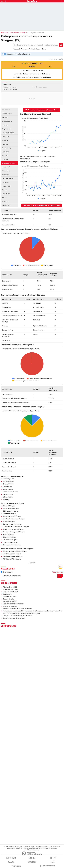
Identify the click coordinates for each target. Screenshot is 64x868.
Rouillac (31, 49)
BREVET (32, 66)
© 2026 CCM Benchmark (32, 850)
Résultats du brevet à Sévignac (13, 556)
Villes (6, 33)
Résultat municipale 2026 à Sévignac (15, 551)
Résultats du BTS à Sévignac (12, 559)
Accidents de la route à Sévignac (13, 529)
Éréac (44, 49)
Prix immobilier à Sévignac (12, 545)
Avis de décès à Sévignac (11, 509)
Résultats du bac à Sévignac (12, 554)
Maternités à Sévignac (10, 540)
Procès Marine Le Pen (10, 589)
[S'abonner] (32, 576)
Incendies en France (10, 597)
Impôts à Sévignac (9, 522)
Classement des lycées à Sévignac (14, 532)
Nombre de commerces (40, 87)
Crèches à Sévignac (9, 537)
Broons (38, 49)
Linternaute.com (7, 572)
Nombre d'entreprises (10, 87)
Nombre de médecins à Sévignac (14, 519)
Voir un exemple (58, 572)
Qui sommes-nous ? (9, 846)
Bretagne (6, 500)
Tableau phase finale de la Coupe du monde (17, 609)
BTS (50, 66)
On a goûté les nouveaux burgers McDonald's (18, 616)
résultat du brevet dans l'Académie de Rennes (33, 77)
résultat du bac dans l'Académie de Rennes (33, 74)
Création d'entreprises (10, 89)
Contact (38, 846)
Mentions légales (44, 848)
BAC (14, 66)
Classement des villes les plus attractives (42, 110)
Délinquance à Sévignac (11, 511)
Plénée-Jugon (7, 492)
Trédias (5, 494)
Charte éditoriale (25, 846)
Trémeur (24, 49)
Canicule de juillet (9, 599)
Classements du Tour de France (13, 604)
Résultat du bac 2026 (10, 587)
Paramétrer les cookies (26, 848)
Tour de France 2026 (10, 601)
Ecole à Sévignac (8, 535)
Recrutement (57, 846)
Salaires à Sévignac (9, 506)
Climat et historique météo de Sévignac (16, 527)
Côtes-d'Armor (15, 33)
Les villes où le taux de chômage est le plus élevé (42, 205)
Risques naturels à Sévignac (12, 516)
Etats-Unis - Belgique (10, 606)
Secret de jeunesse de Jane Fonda (14, 618)
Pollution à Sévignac (9, 514)
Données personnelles (13, 848)
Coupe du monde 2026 (11, 592)
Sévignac (24, 33)
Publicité (32, 846)
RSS (51, 846)
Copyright (32, 563)
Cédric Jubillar (8, 594)
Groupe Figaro (53, 848)
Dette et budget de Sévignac (12, 524)
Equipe (17, 846)
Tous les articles (45, 846)
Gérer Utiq (36, 848)
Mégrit (5, 489)
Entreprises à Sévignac (10, 542)
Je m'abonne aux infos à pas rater (16, 54)
